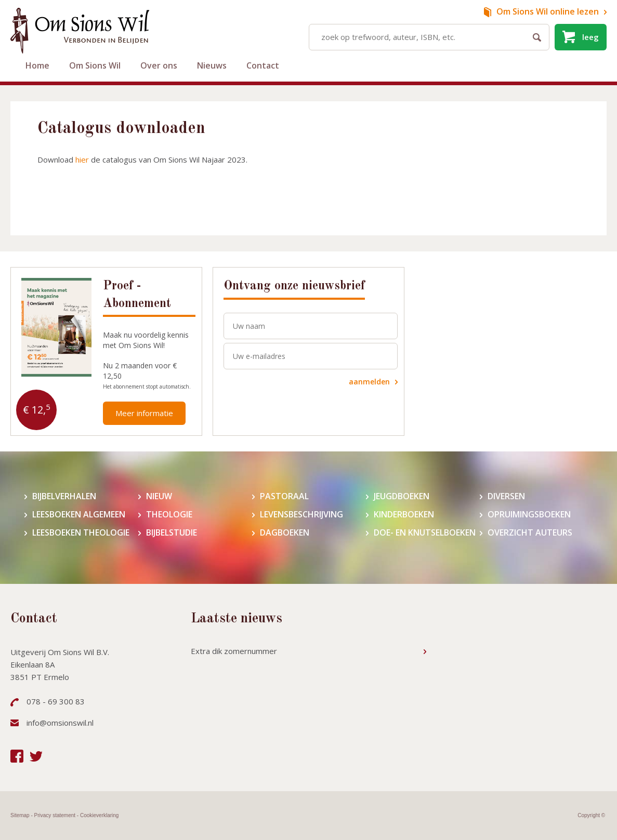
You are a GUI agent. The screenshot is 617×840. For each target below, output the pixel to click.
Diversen (506, 496)
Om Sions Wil (95, 65)
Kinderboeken (404, 515)
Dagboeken (285, 533)
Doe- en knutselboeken (425, 533)
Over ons (159, 65)
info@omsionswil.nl (60, 723)
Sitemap (20, 815)
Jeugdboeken (402, 496)
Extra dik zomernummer (234, 651)
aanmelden (369, 382)
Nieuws (212, 65)
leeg (590, 37)
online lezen (548, 11)
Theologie (169, 515)
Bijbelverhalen (64, 496)
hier (82, 159)
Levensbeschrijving (301, 515)
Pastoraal (284, 496)
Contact (263, 65)
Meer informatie (144, 413)
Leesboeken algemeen (79, 515)
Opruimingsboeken (529, 515)
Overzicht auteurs (530, 533)
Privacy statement (55, 815)
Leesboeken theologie (81, 533)
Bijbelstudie (172, 533)
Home (37, 65)
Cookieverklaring (99, 815)
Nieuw (159, 496)
